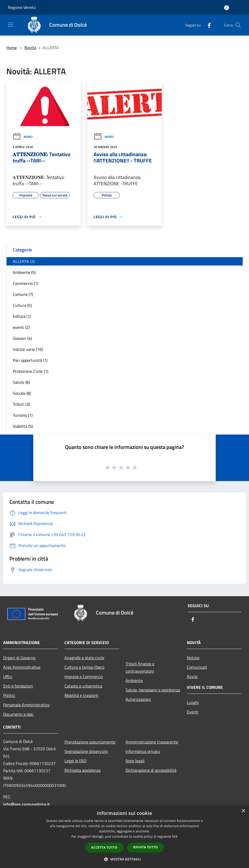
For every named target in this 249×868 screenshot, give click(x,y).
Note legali (135, 761)
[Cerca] (238, 25)
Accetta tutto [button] (104, 847)
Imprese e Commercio (84, 677)
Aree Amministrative (22, 667)
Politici (9, 695)
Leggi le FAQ (75, 761)
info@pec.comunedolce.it (26, 804)
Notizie (193, 658)
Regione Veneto (22, 7)
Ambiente (134, 680)
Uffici (8, 677)
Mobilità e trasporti (82, 695)
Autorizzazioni (138, 699)
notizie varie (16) (28, 349)
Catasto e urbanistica (83, 686)
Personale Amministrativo (26, 705)
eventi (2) (21, 327)
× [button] (243, 811)
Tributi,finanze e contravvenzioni (140, 667)
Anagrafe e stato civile (84, 658)
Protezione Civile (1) (31, 371)
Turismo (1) (23, 415)
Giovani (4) (22, 338)
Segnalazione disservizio (86, 751)
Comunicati (197, 667)
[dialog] (124, 837)
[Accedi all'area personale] (227, 8)
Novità (30, 48)
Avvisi (23, 137)
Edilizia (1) (22, 316)
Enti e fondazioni (18, 686)
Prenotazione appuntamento (90, 742)
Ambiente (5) (24, 272)
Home (12, 48)
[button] (124, 859)
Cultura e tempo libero (84, 667)
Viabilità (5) (23, 426)
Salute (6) (21, 382)
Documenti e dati (18, 714)
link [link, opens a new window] (175, 836)
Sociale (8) (22, 393)
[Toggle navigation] (10, 25)
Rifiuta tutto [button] (146, 847)
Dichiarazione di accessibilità (151, 770)
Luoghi (193, 702)
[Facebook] (207, 25)
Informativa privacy (143, 751)
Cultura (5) (22, 305)
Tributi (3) (21, 404)
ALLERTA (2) (24, 261)
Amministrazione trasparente (152, 742)
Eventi (193, 712)
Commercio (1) (26, 283)
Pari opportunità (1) (30, 360)
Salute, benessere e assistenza (153, 690)
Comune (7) (23, 294)
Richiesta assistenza (83, 770)
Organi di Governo (19, 658)
